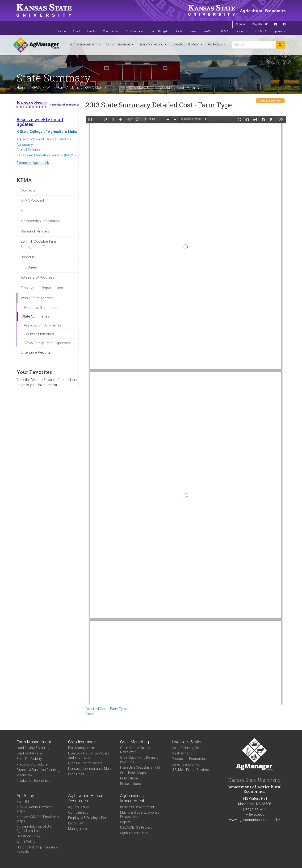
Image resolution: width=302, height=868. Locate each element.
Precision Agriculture (32, 764)
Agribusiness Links (134, 833)
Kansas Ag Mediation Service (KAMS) (46, 155)
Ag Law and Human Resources (86, 798)
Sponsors (279, 31)
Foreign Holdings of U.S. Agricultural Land (34, 829)
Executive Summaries (41, 308)
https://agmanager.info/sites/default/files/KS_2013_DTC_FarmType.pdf (186, 410)
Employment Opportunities (42, 288)
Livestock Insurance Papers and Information (89, 755)
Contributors (111, 31)
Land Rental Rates (30, 753)
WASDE (208, 31)
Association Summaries (43, 325)
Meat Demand (182, 753)
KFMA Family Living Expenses (47, 343)
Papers (125, 822)
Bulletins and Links (185, 764)
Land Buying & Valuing (33, 748)
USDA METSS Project (136, 827)
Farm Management (84, 44)
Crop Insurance (120, 44)
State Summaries (35, 316)
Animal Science (29, 150)
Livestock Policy (29, 836)
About (76, 31)
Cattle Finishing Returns (189, 748)
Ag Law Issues (79, 807)
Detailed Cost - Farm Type (106, 709)
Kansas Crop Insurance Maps (90, 769)
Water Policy (26, 842)
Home (62, 31)
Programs (242, 31)
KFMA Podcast (32, 200)
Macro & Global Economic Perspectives (140, 815)
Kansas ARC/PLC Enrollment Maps (38, 819)
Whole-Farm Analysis (63, 87)
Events (92, 31)
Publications (129, 778)
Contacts (28, 190)
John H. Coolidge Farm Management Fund (39, 244)
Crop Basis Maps (133, 773)
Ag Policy (217, 44)
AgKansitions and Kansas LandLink (44, 139)
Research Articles (35, 231)
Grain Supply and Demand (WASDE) (139, 760)
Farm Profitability (29, 759)
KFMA (224, 31)
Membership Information (40, 221)
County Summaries (39, 334)
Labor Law (76, 823)
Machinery (24, 775)
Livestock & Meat (187, 44)
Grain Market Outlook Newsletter (136, 750)
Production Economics (34, 781)
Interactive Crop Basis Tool (140, 767)
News (193, 31)
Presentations (130, 784)
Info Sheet (29, 267)
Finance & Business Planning (38, 770)
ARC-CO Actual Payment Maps (34, 809)
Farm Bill (23, 802)
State (90, 714)
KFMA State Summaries (104, 87)
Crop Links (76, 774)
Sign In (241, 24)
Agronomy (25, 145)
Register (257, 24)
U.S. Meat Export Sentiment (192, 770)
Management (78, 829)
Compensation (79, 812)
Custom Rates (135, 31)
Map (24, 211)
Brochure (28, 257)
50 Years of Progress (38, 277)
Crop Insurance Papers (85, 763)
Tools (179, 31)
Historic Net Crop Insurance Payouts (37, 849)
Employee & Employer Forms (90, 818)
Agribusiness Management (132, 798)
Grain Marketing (153, 44)
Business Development (137, 807)
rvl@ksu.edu (255, 815)
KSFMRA (261, 31)
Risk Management (82, 748)
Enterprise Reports (36, 352)
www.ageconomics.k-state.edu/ (255, 820)
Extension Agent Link (33, 163)
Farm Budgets (160, 31)
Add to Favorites (270, 101)
